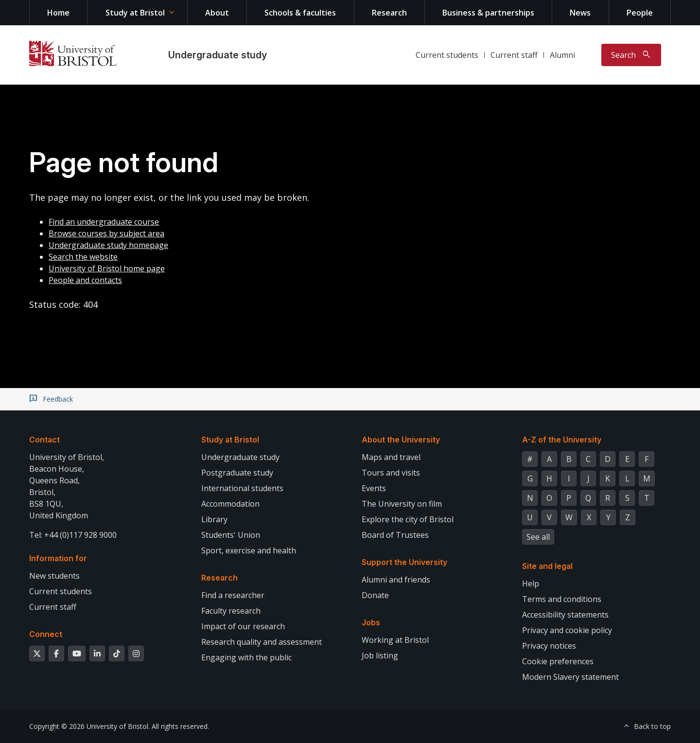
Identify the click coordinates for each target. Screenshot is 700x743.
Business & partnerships (488, 13)
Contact (44, 440)
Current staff (514, 55)
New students (54, 576)
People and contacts (85, 280)
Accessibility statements (565, 615)
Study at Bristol (135, 13)
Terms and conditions (562, 599)
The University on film (402, 504)
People (640, 13)
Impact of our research (243, 626)
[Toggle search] (631, 55)
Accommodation (230, 504)
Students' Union (231, 535)
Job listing (380, 655)
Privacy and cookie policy (567, 630)
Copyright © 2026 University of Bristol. (89, 726)
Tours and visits (391, 473)
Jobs (371, 622)
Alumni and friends (396, 580)
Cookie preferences (558, 661)
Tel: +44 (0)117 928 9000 (73, 535)
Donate (375, 595)
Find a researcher (233, 595)
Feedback (58, 399)
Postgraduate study (237, 473)
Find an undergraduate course (104, 222)
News (580, 13)
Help (531, 584)
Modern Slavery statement (570, 677)
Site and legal (547, 566)
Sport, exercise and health (249, 550)
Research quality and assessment (262, 642)
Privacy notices (549, 646)
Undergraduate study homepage (108, 245)
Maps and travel (391, 457)
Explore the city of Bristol (408, 519)
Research (389, 13)
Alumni (562, 55)
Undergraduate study (218, 55)
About (217, 13)
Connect (46, 634)
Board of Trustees (395, 535)
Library (214, 519)
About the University (401, 440)
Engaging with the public (246, 657)
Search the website (83, 257)
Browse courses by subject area (106, 233)
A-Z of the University (562, 440)
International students (242, 488)
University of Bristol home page (107, 268)
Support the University (404, 562)
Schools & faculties (300, 13)
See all (538, 537)
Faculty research (231, 611)
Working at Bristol (395, 640)
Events (374, 488)
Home (58, 13)
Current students (447, 55)
